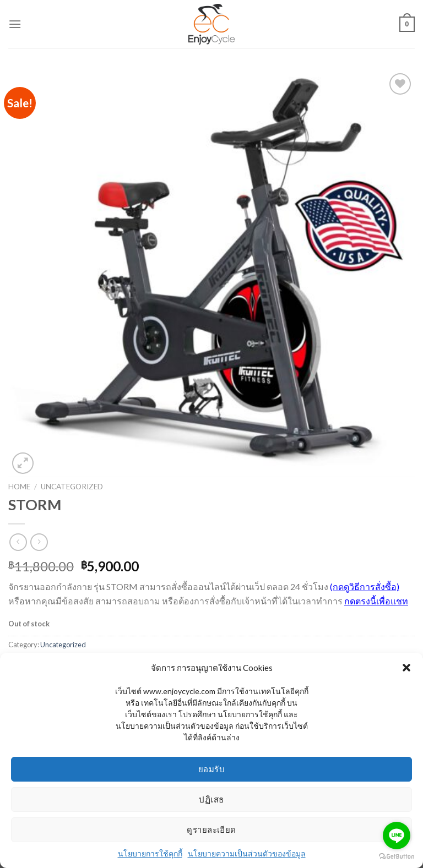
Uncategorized (72, 487)
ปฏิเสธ (211, 799)
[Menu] (15, 24)
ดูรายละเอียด (211, 829)
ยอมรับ (211, 769)
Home (19, 487)
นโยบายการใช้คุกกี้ (150, 853)
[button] (406, 668)
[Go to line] (397, 836)
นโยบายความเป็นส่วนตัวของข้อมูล (247, 853)
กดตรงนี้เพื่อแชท (376, 601)
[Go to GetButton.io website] (397, 857)
